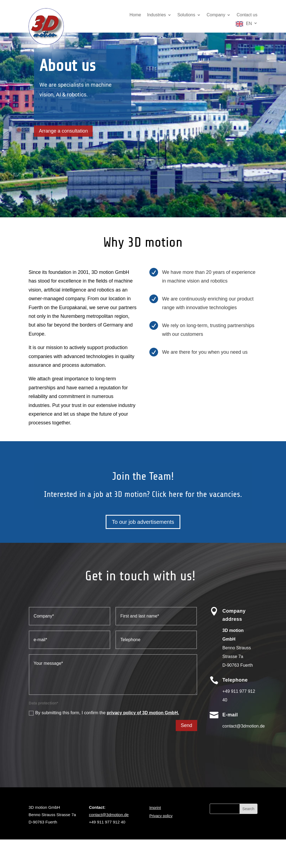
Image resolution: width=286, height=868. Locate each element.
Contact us (247, 15)
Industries (157, 15)
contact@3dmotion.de (109, 815)
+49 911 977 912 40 (107, 822)
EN (249, 23)
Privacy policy (161, 816)
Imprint (155, 808)
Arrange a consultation (63, 131)
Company (216, 15)
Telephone (235, 680)
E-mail (230, 715)
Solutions (186, 15)
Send (186, 725)
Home (135, 15)
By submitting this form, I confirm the (104, 713)
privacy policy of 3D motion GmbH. (143, 713)
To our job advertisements (143, 522)
